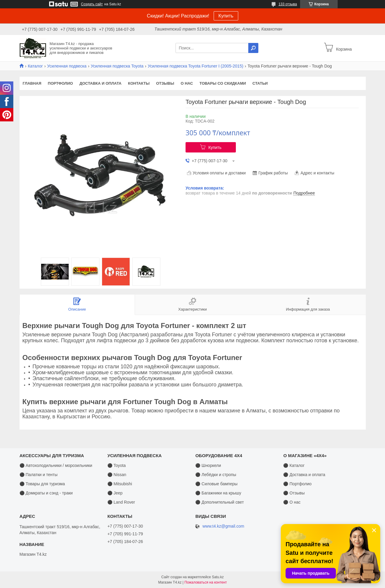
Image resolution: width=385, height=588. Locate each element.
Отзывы (165, 83)
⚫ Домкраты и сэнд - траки (46, 493)
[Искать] (253, 48)
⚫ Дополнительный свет (220, 502)
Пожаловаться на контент (206, 582)
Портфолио (61, 83)
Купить (226, 16)
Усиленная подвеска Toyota (117, 66)
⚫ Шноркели (208, 465)
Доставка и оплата (100, 83)
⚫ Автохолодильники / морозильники (56, 465)
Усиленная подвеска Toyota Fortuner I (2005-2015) (195, 66)
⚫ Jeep (115, 493)
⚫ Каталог (294, 465)
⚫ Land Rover (121, 502)
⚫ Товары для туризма (42, 484)
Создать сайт (92, 4)
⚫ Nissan (117, 475)
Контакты (139, 83)
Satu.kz (218, 577)
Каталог (35, 66)
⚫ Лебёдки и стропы (216, 475)
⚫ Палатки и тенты (39, 475)
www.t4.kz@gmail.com (223, 526)
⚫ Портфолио (297, 484)
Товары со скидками (223, 83)
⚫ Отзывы (294, 493)
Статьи (260, 83)
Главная (32, 83)
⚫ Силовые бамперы (216, 484)
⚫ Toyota (117, 465)
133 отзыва (288, 4)
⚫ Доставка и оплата (304, 475)
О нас (187, 83)
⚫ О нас (292, 502)
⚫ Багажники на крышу (218, 493)
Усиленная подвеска (67, 66)
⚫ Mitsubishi (120, 484)
